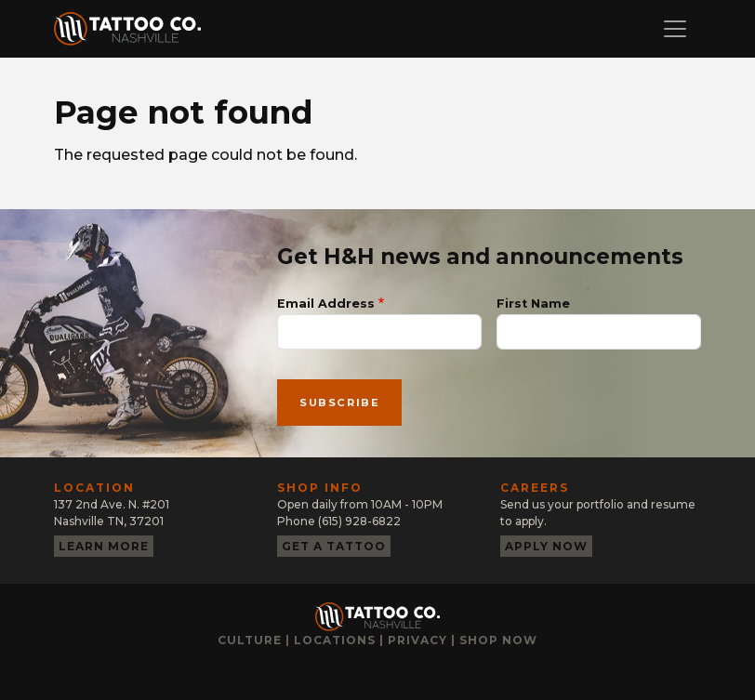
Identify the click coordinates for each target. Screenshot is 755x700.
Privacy (417, 640)
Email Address (326, 304)
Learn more (104, 546)
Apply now (546, 546)
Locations (335, 640)
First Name (533, 304)
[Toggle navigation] (675, 29)
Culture (250, 640)
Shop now (498, 640)
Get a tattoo (334, 546)
